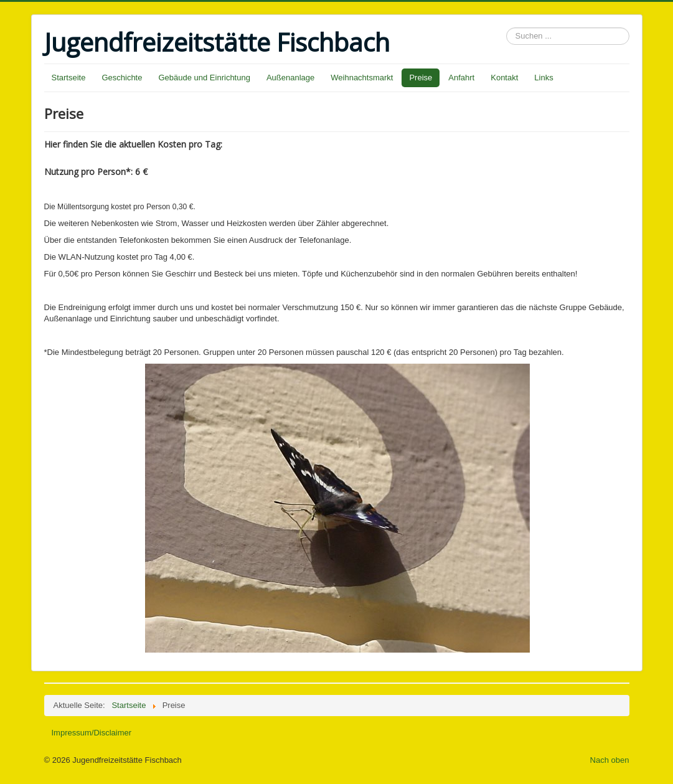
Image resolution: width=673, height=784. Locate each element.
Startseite (69, 78)
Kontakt (504, 78)
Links (544, 78)
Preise (421, 78)
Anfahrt (461, 78)
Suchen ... (506, 28)
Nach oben (610, 760)
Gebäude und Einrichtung (204, 78)
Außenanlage (290, 78)
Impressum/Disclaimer (92, 733)
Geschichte (122, 78)
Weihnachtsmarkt (362, 78)
